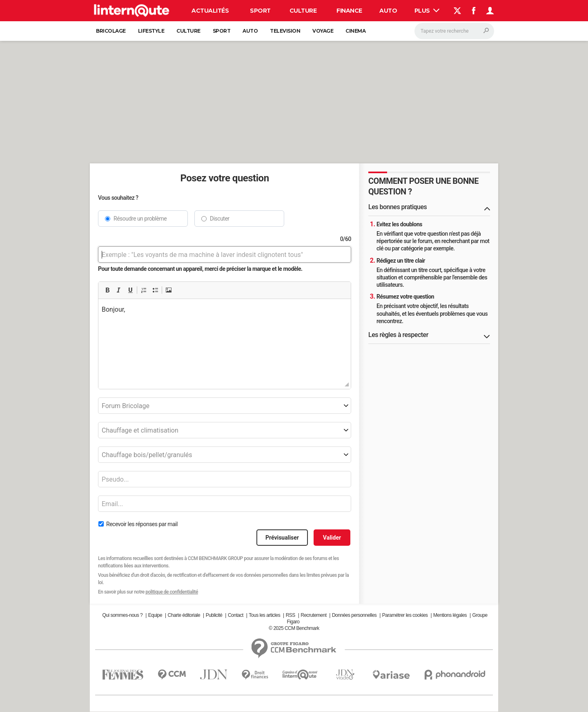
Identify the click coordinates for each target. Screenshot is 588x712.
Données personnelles (354, 615)
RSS (291, 615)
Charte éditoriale (184, 615)
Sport (260, 11)
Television (285, 31)
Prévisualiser (282, 538)
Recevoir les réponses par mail (142, 524)
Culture (303, 11)
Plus (427, 11)
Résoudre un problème (140, 219)
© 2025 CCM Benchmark (294, 628)
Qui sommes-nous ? (122, 615)
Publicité (214, 615)
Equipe (155, 615)
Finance (349, 11)
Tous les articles (264, 615)
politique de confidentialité (172, 592)
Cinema (355, 31)
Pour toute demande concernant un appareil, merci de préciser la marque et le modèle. (200, 269)
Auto (388, 11)
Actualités (210, 11)
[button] (107, 290)
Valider (332, 538)
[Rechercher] (454, 31)
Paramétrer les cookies (405, 615)
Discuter (220, 219)
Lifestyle (151, 31)
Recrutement (313, 615)
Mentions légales (450, 615)
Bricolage (111, 31)
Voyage (323, 31)
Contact (236, 615)
